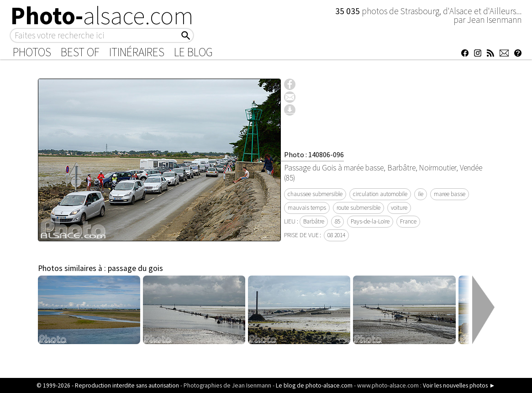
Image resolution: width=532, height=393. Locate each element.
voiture (399, 208)
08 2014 (336, 235)
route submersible (358, 208)
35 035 (348, 11)
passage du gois (135, 268)
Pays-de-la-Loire (370, 221)
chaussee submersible (315, 194)
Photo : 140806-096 (314, 154)
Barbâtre (314, 221)
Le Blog (193, 52)
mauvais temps (307, 208)
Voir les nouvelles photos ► (459, 385)
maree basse (450, 194)
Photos (32, 52)
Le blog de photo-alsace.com (314, 385)
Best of (80, 52)
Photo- (102, 16)
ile (421, 194)
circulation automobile (380, 194)
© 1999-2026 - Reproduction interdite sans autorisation (108, 385)
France (408, 221)
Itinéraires (137, 52)
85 (337, 221)
